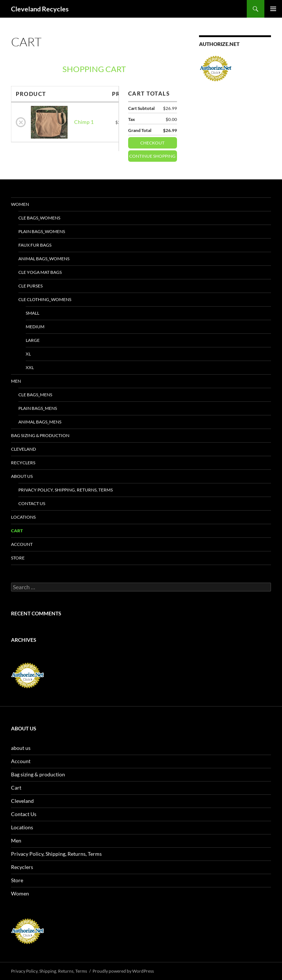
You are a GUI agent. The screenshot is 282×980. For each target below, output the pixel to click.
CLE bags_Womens (39, 218)
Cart (17, 531)
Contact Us (32, 503)
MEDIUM (35, 327)
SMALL (32, 313)
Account (22, 544)
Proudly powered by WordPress (123, 971)
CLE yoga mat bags (40, 272)
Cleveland (23, 449)
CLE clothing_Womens (45, 299)
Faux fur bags (35, 245)
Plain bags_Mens (38, 408)
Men (16, 381)
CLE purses (30, 286)
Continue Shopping (152, 156)
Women (20, 204)
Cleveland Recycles (40, 9)
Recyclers (23, 463)
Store (18, 558)
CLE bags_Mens (35, 395)
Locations (23, 517)
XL (28, 354)
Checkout (159, 141)
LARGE (33, 340)
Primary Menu (273, 9)
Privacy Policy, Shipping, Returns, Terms (66, 490)
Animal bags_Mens (40, 422)
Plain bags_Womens (42, 231)
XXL (30, 367)
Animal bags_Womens (44, 259)
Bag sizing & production (40, 435)
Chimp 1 (84, 122)
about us (22, 476)
